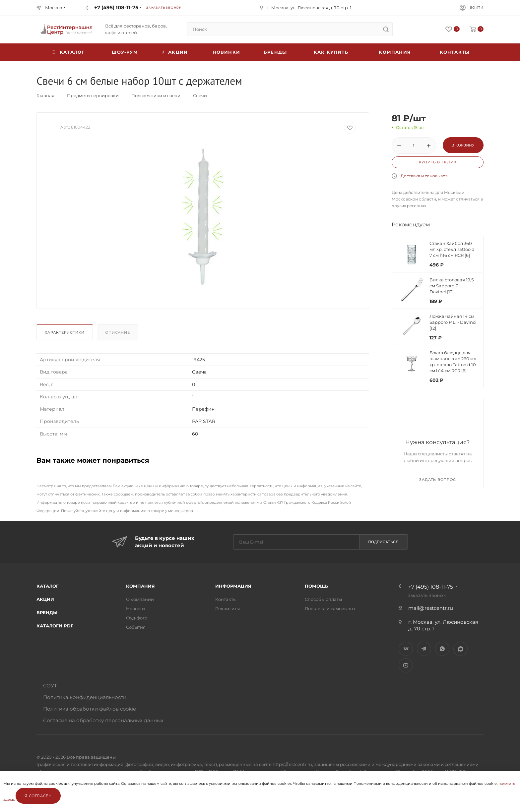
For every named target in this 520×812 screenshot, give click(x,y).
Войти (477, 7)
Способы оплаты (323, 599)
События (136, 627)
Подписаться (383, 542)
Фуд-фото (137, 618)
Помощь (316, 586)
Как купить (331, 52)
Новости (135, 609)
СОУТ (50, 686)
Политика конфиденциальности (85, 697)
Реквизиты (227, 609)
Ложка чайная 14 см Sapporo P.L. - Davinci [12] (453, 322)
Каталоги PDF (55, 626)
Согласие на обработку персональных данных (103, 720)
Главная (45, 95)
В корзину (463, 145)
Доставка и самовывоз (424, 176)
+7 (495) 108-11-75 (116, 7)
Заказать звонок (164, 7)
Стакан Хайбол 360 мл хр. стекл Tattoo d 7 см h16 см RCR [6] (452, 249)
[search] (386, 29)
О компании (140, 599)
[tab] (66, 334)
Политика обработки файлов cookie (90, 709)
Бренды (275, 52)
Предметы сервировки (93, 95)
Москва (54, 8)
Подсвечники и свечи (156, 95)
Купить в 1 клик (438, 162)
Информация (233, 586)
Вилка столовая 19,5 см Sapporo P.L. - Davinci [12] (452, 286)
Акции (45, 599)
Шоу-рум (125, 52)
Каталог (48, 586)
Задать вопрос (437, 480)
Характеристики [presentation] (65, 332)
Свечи (200, 95)
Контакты (455, 52)
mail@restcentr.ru (431, 608)
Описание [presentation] (117, 332)
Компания (395, 52)
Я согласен (38, 796)
